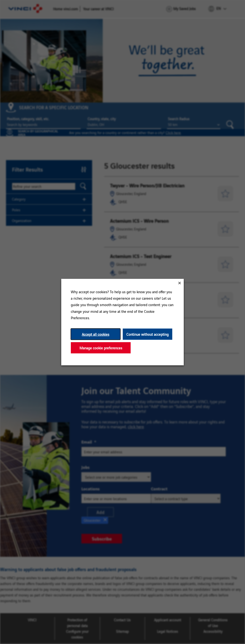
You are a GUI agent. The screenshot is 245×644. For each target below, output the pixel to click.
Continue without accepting (148, 334)
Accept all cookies (96, 334)
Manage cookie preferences (101, 348)
